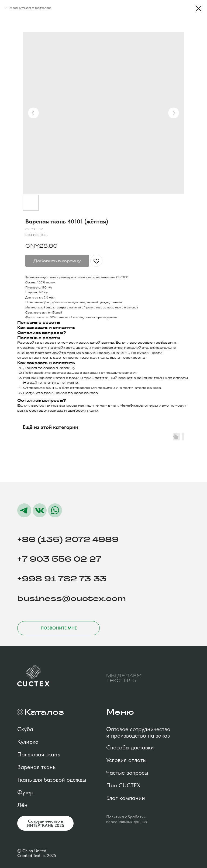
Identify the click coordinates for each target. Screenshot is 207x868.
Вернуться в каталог (30, 8)
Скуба (25, 729)
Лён (22, 805)
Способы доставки (130, 747)
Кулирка (28, 742)
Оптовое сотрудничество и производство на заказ (138, 732)
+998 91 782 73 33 (62, 579)
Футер (25, 792)
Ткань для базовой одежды (52, 780)
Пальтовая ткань (39, 754)
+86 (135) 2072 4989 (68, 540)
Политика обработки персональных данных (127, 819)
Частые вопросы (127, 773)
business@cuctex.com (72, 598)
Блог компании (126, 798)
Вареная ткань (36, 767)
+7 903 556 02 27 (59, 559)
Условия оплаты (126, 760)
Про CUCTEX (123, 785)
